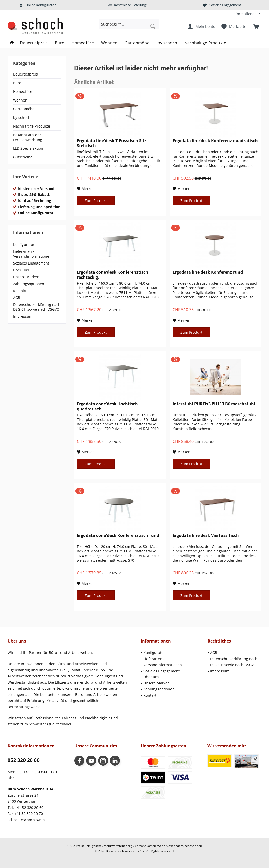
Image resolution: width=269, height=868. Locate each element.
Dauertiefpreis (25, 74)
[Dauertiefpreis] (34, 43)
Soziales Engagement (31, 263)
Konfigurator (24, 244)
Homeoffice (23, 91)
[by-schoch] (167, 43)
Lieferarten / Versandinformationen (32, 254)
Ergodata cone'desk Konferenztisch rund (118, 536)
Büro (17, 83)
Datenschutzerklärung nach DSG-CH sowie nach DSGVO (37, 307)
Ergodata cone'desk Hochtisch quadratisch (107, 406)
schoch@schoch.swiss (26, 820)
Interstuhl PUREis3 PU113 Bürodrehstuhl (214, 404)
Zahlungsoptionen (29, 284)
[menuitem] (245, 14)
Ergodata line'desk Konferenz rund (208, 272)
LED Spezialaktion (28, 148)
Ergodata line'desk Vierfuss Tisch (206, 536)
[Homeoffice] (83, 43)
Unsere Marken (26, 277)
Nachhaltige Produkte (32, 126)
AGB (17, 298)
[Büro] (60, 43)
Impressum (23, 316)
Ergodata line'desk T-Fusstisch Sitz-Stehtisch (112, 143)
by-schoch (22, 117)
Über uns (21, 270)
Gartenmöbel (24, 109)
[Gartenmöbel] (137, 43)
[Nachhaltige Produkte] (205, 43)
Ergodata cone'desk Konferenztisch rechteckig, (113, 275)
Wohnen (20, 100)
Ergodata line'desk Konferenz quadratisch (215, 141)
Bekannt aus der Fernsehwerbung (28, 137)
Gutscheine (23, 157)
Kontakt (20, 291)
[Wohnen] (109, 43)
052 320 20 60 (24, 760)
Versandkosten (145, 846)
